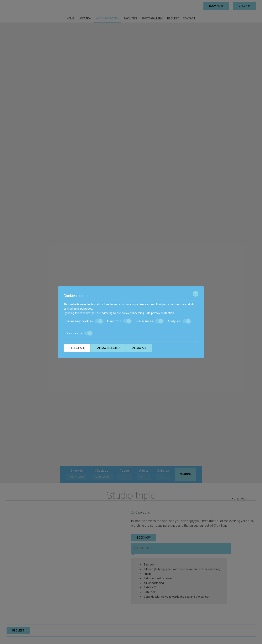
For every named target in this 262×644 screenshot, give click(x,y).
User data (119, 321)
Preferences (149, 321)
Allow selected (108, 348)
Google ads (79, 333)
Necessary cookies (84, 321)
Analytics (179, 321)
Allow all (139, 348)
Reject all (77, 348)
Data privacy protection (159, 313)
